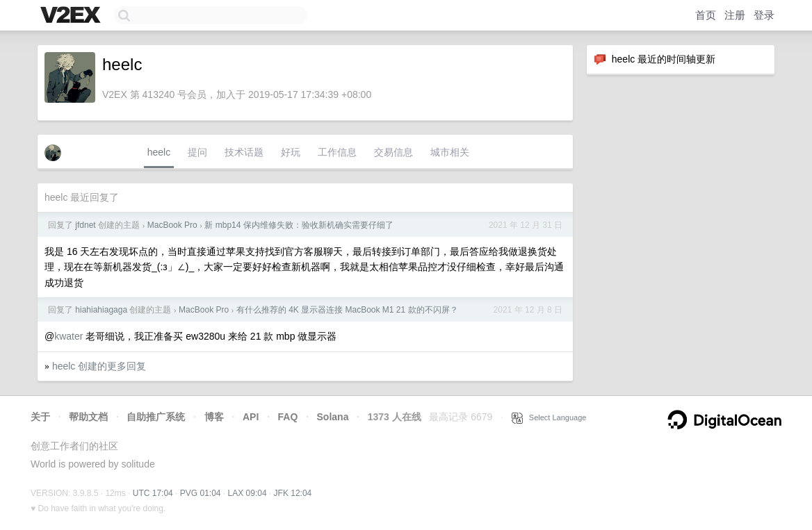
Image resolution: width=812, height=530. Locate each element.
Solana (333, 417)
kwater (68, 336)
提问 (197, 152)
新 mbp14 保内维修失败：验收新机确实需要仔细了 (299, 225)
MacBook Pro (172, 225)
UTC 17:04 (153, 493)
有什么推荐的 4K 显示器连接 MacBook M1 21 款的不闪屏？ (347, 310)
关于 (40, 417)
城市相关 (450, 152)
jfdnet (85, 225)
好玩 (291, 152)
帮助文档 (88, 417)
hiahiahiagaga (101, 310)
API (251, 417)
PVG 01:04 (201, 493)
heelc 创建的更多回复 (99, 366)
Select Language (549, 417)
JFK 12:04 (293, 493)
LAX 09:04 (247, 493)
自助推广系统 (156, 417)
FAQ (288, 417)
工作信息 (337, 152)
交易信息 (393, 152)
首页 (706, 15)
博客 (214, 417)
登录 (764, 15)
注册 (735, 15)
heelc (159, 152)
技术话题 (244, 152)
